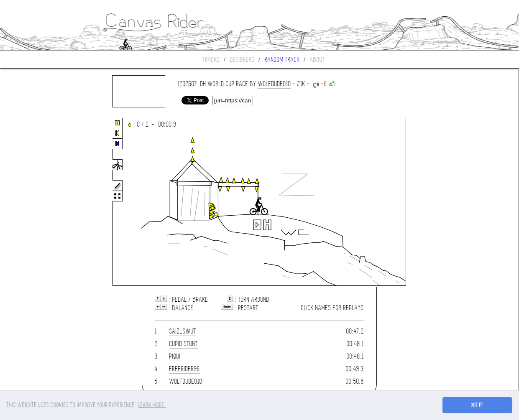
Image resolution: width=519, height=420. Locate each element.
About (317, 60)
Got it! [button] (477, 405)
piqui (175, 356)
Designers (242, 60)
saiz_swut (183, 331)
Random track (282, 60)
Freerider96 (185, 369)
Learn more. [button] (152, 405)
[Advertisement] (35, 202)
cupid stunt (184, 344)
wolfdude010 (275, 84)
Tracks (211, 60)
